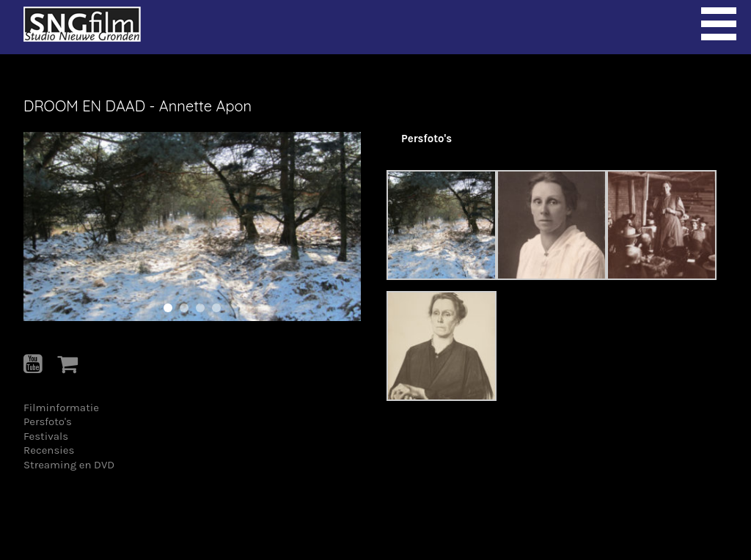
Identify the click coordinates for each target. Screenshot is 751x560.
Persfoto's (48, 421)
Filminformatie (61, 408)
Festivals (46, 436)
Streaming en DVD (69, 465)
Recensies (49, 450)
